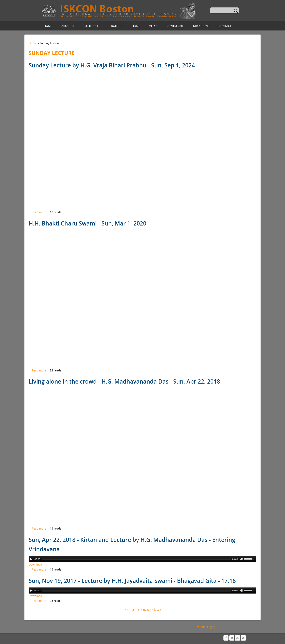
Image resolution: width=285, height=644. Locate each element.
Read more (39, 212)
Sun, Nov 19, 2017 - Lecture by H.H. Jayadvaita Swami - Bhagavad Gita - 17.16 (132, 581)
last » (158, 610)
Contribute (175, 26)
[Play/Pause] (31, 559)
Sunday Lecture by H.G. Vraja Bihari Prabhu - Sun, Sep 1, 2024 (112, 65)
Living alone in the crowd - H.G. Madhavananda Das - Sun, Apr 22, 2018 (124, 381)
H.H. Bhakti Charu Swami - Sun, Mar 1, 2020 (87, 223)
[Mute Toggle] (241, 559)
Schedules (92, 26)
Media (153, 26)
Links (135, 26)
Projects (116, 26)
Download (35, 565)
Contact (225, 26)
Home (48, 26)
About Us (68, 26)
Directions (201, 26)
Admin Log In (206, 627)
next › (147, 610)
